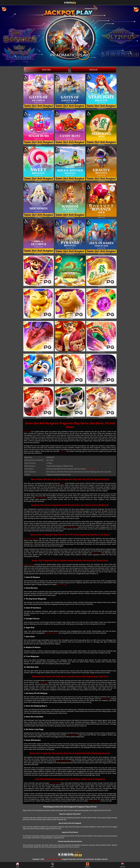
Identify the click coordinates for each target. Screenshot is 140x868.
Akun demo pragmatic (31, 539)
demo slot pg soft (72, 735)
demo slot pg (97, 553)
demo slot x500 (62, 584)
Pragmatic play (29, 564)
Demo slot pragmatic (64, 761)
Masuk (94, 70)
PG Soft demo (43, 682)
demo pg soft (106, 699)
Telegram (88, 865)
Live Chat (122, 865)
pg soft (62, 483)
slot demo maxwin (94, 801)
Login (17, 865)
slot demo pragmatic (71, 527)
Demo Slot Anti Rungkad (53, 859)
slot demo (63, 451)
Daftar (46, 70)
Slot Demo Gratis (92, 469)
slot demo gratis (55, 783)
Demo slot (27, 431)
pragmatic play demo (52, 633)
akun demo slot (41, 497)
